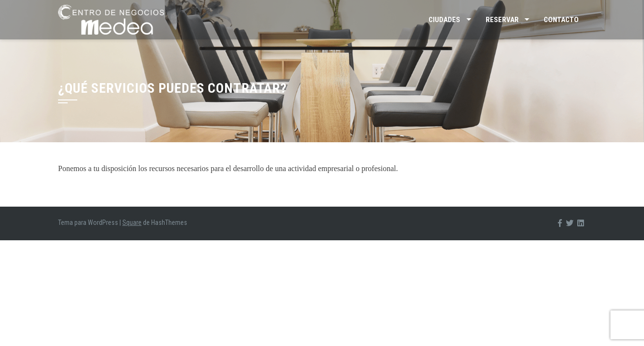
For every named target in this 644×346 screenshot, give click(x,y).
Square (132, 222)
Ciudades (444, 20)
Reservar (502, 20)
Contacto (561, 20)
